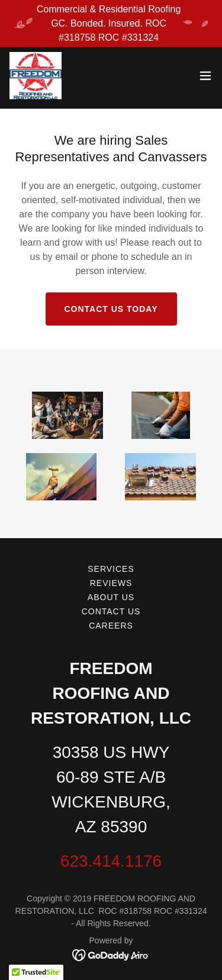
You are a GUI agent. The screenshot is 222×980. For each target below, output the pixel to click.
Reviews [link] (111, 583)
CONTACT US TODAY (111, 309)
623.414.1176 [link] (111, 861)
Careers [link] (111, 626)
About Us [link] (111, 597)
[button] (205, 76)
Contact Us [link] (111, 611)
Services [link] (111, 569)
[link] (36, 76)
